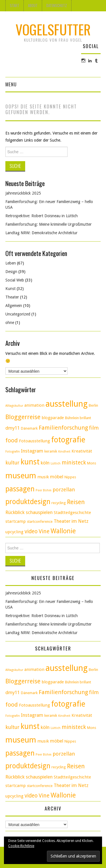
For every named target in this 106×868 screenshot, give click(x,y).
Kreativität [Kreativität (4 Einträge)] (82, 451)
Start (15, 6)
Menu (11, 84)
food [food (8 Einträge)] (12, 440)
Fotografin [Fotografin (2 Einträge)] (13, 452)
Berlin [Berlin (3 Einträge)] (93, 405)
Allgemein (14, 306)
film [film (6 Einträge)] (94, 428)
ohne (10, 323)
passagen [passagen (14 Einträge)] (20, 489)
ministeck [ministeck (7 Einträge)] (74, 463)
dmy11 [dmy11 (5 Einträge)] (13, 428)
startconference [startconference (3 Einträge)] (40, 522)
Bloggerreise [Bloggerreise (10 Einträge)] (23, 417)
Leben (11, 263)
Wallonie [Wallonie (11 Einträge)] (63, 531)
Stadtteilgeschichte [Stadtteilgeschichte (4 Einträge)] (72, 513)
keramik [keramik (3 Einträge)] (51, 451)
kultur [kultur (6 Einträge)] (12, 463)
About (33, 6)
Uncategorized (18, 314)
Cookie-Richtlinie (21, 846)
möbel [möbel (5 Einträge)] (57, 477)
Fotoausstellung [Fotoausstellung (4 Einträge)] (34, 441)
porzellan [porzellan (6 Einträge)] (64, 490)
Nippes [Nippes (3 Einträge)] (70, 477)
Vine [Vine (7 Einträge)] (44, 531)
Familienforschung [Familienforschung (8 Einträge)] (63, 428)
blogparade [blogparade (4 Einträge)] (53, 418)
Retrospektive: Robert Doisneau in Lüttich (42, 216)
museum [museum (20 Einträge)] (21, 476)
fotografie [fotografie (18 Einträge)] (68, 440)
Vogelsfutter (53, 29)
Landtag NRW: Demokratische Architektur (41, 233)
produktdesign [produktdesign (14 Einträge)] (28, 502)
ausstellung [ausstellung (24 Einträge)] (67, 404)
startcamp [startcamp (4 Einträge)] (16, 521)
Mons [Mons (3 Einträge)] (92, 463)
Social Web (15, 280)
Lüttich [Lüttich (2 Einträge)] (56, 463)
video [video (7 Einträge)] (31, 531)
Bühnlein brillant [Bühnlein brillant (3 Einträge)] (78, 418)
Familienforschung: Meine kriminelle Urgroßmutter (48, 224)
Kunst (10, 289)
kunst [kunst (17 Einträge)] (30, 462)
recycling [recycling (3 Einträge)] (59, 503)
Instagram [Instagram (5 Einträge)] (32, 451)
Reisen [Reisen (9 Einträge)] (76, 502)
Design (11, 272)
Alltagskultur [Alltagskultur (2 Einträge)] (14, 406)
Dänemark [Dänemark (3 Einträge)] (29, 428)
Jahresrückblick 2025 (23, 193)
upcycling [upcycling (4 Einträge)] (14, 532)
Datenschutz (57, 6)
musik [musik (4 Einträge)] (43, 477)
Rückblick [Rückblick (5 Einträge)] (15, 512)
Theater (12, 297)
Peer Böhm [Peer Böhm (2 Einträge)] (44, 490)
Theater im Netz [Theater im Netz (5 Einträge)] (71, 521)
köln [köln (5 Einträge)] (45, 463)
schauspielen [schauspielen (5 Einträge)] (39, 512)
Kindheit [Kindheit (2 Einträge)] (64, 452)
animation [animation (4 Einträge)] (34, 405)
